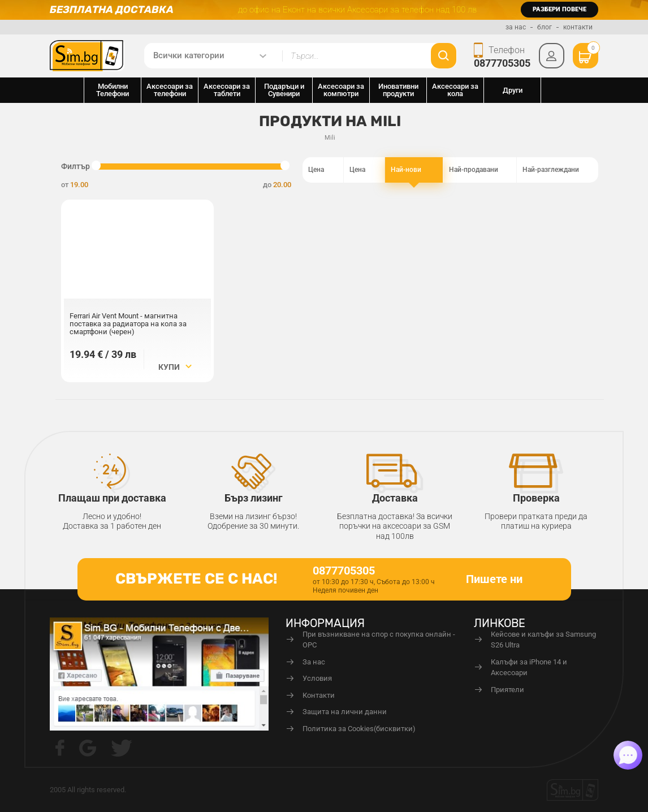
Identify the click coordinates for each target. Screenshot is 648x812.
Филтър (75, 166)
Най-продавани (480, 170)
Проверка (536, 498)
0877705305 (502, 63)
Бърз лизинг (254, 498)
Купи (175, 367)
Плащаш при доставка (112, 498)
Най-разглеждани (558, 170)
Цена (323, 170)
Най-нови (414, 170)
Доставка (395, 498)
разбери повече (560, 9)
